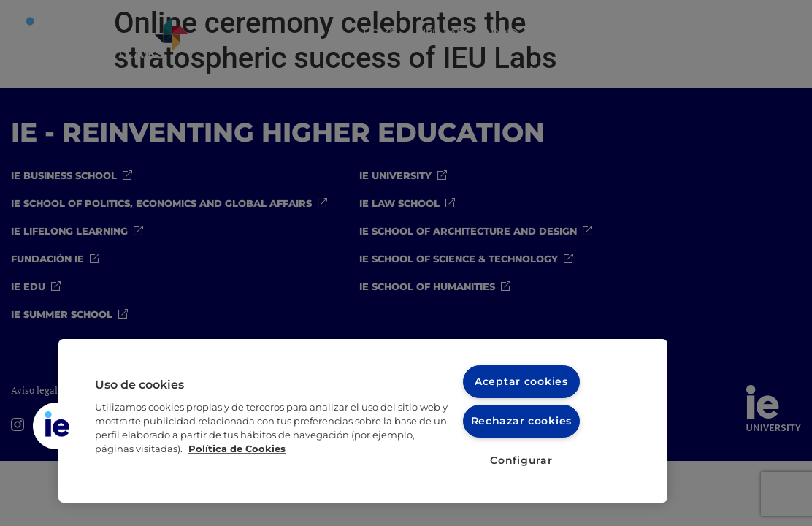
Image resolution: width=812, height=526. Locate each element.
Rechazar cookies (522, 421)
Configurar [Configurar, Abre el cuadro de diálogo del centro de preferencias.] (521, 460)
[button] (56, 426)
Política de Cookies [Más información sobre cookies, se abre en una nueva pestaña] (237, 449)
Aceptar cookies (521, 381)
